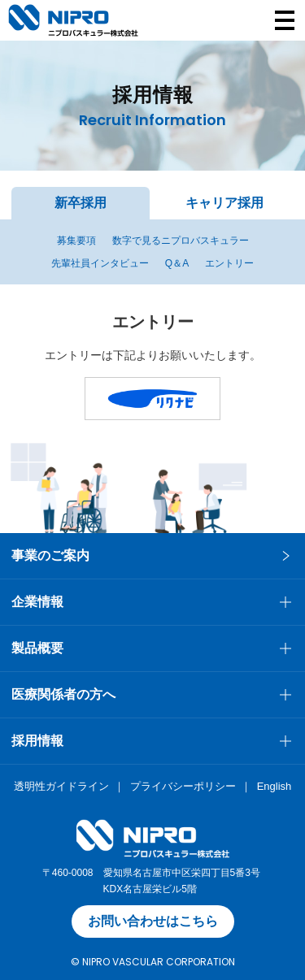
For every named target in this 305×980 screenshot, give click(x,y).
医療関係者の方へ (63, 694)
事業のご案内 (50, 555)
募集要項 (76, 241)
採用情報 (37, 741)
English (274, 786)
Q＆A (177, 263)
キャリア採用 (224, 203)
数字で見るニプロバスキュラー (181, 241)
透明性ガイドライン (61, 786)
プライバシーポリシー (183, 786)
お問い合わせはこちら (153, 921)
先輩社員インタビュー (100, 263)
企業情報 (37, 602)
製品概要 (37, 648)
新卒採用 (81, 203)
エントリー (229, 263)
